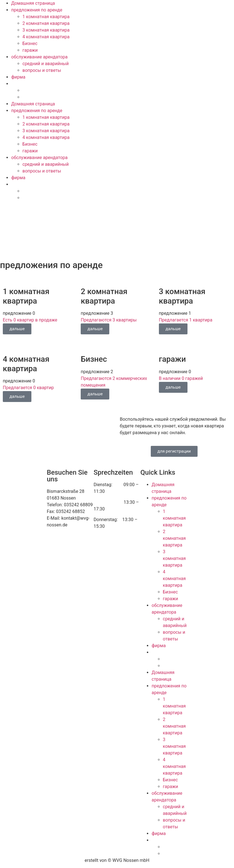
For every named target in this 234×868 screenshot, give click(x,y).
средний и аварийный (46, 64)
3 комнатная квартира (46, 30)
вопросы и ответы (42, 70)
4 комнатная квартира (46, 37)
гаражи (30, 50)
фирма (18, 77)
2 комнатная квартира (46, 23)
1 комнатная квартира (46, 17)
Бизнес (30, 43)
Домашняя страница (33, 3)
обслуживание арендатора (39, 57)
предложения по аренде (37, 10)
